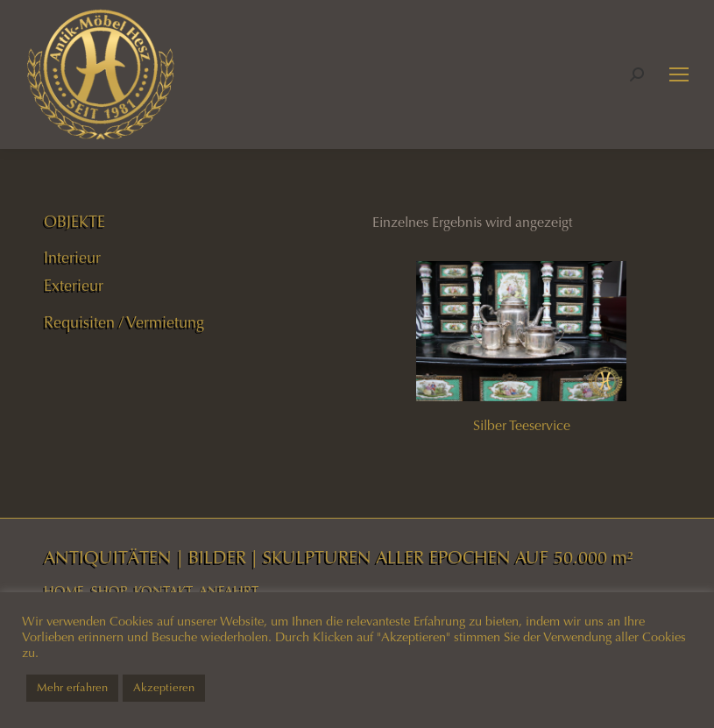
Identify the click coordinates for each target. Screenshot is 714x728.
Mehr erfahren (72, 688)
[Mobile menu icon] (679, 74)
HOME (64, 591)
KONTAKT (163, 591)
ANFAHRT (229, 591)
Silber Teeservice (522, 425)
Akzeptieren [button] (164, 688)
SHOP (109, 591)
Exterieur (74, 286)
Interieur (72, 258)
